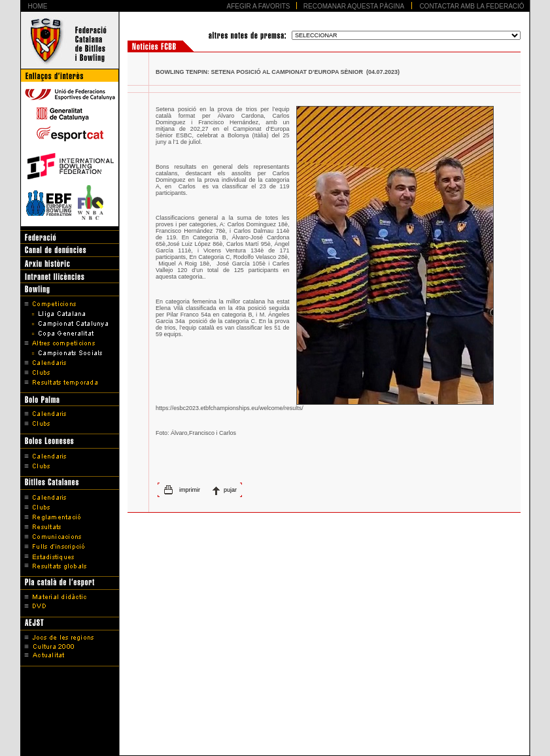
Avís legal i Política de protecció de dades (275, 725)
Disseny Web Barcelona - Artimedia (275, 742)
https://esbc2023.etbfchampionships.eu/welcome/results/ (230, 408)
